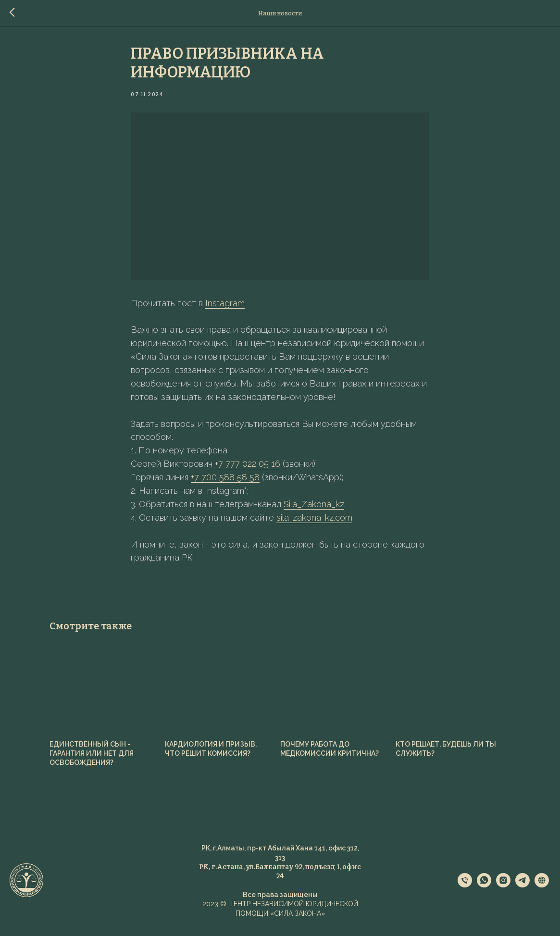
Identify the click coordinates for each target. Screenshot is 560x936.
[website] (542, 888)
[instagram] (503, 888)
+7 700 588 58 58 (226, 479)
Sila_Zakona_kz (314, 505)
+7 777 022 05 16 (248, 465)
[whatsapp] (484, 888)
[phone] (465, 888)
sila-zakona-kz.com (315, 519)
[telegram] (523, 888)
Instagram (225, 304)
